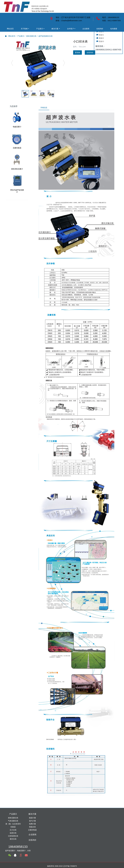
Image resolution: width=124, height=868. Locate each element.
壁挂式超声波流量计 (17, 191)
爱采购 (77, 53)
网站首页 (8, 16)
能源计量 (33, 818)
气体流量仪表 (13, 821)
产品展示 (31, 16)
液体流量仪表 (31, 36)
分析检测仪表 (13, 837)
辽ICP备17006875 (70, 850)
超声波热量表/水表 (46, 36)
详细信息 (44, 108)
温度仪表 (13, 834)
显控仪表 (13, 840)
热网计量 (33, 824)
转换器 (13, 827)
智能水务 (33, 827)
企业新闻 (32, 22)
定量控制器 (33, 830)
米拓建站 (64, 862)
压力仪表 (13, 830)
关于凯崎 (19, 16)
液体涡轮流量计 (17, 169)
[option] (38, 64)
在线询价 (8, 28)
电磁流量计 (17, 127)
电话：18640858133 (111, 17)
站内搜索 (19, 28)
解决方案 (8, 22)
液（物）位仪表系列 (13, 824)
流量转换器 (17, 148)
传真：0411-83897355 (111, 21)
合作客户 (20, 22)
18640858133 (96, 816)
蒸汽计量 (33, 821)
